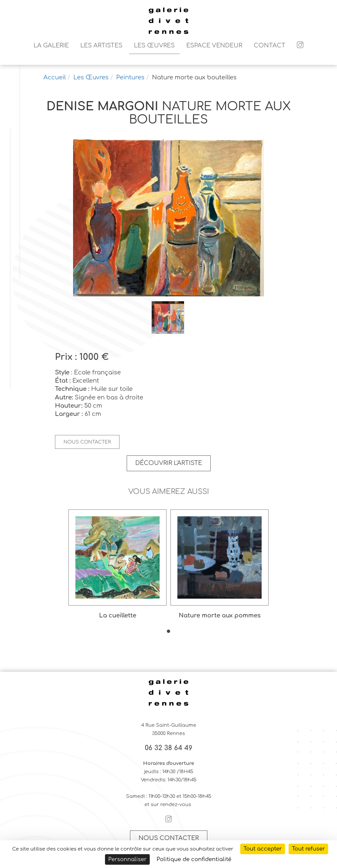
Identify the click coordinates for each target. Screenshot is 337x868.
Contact (270, 45)
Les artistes (101, 45)
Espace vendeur (214, 45)
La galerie (51, 45)
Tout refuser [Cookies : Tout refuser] (308, 849)
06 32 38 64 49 (169, 748)
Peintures (130, 77)
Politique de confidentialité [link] (194, 859)
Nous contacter (87, 442)
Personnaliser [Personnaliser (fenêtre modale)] (127, 859)
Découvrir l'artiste (169, 463)
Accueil (55, 77)
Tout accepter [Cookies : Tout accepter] (263, 849)
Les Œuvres (154, 45)
